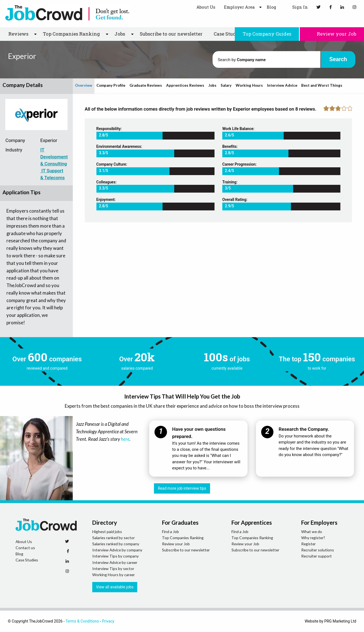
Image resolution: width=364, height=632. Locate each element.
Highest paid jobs (107, 532)
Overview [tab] (84, 85)
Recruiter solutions (318, 550)
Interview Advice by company (117, 550)
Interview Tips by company (115, 556)
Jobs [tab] (212, 85)
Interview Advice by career (115, 562)
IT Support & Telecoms (53, 174)
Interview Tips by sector (113, 568)
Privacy (108, 621)
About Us (206, 7)
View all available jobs (115, 587)
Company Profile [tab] (111, 85)
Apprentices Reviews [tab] (185, 85)
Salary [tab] (226, 85)
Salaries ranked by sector (114, 538)
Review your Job (332, 34)
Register (308, 544)
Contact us (25, 548)
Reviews (18, 34)
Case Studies (228, 34)
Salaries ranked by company (116, 544)
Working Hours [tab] (249, 85)
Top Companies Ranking (71, 34)
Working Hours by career (114, 575)
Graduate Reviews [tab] (146, 85)
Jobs (120, 34)
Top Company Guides (267, 34)
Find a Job (170, 532)
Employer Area (239, 7)
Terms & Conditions (82, 621)
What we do (312, 532)
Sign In (296, 7)
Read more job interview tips (182, 488)
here (125, 439)
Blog (271, 7)
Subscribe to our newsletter (171, 34)
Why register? (313, 538)
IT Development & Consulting (54, 157)
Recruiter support (316, 556)
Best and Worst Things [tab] (322, 85)
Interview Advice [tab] (282, 85)
